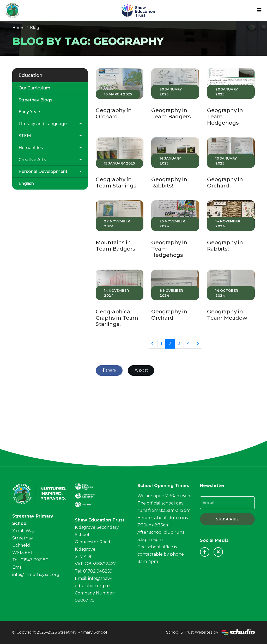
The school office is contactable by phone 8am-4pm (161, 554)
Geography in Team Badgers (171, 113)
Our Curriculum (34, 88)
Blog (35, 28)
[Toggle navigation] (259, 10)
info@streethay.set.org (36, 575)
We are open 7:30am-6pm (165, 496)
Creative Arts (32, 160)
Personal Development (43, 171)
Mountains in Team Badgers (116, 246)
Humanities (31, 148)
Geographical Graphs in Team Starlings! (117, 318)
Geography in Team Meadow (227, 315)
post (141, 370)
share (109, 370)
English (26, 183)
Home (18, 28)
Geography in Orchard (114, 113)
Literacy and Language (43, 124)
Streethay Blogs (35, 100)
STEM (25, 136)
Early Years (30, 112)
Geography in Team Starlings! (117, 183)
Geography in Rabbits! (169, 183)
